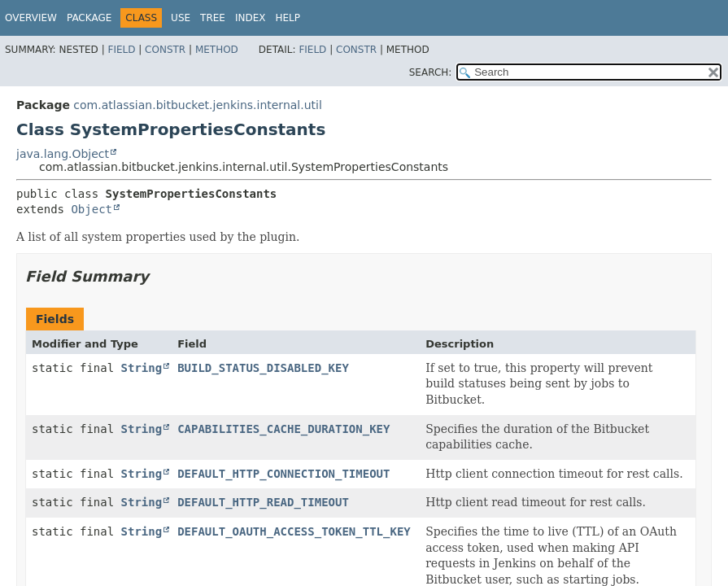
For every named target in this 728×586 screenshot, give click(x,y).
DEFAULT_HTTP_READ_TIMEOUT (263, 502)
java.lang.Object (63, 154)
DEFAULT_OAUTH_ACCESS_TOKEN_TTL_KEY (294, 531)
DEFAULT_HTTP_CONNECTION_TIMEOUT (283, 474)
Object (92, 209)
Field (121, 50)
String (142, 368)
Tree (213, 18)
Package (89, 18)
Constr (165, 50)
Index (251, 18)
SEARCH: (431, 72)
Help (288, 18)
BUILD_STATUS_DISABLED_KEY (263, 368)
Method (217, 50)
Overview (31, 18)
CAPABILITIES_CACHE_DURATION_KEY (283, 429)
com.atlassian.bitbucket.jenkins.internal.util (197, 105)
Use (181, 18)
